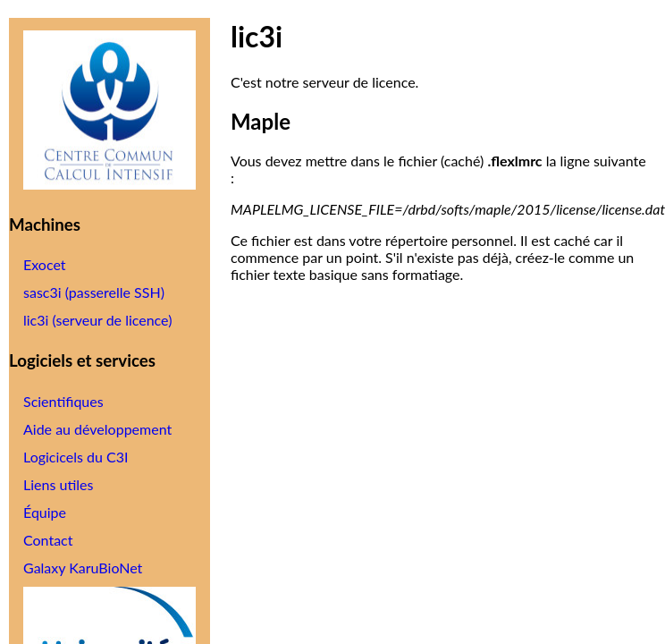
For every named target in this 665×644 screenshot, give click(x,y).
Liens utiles (58, 484)
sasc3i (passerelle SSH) (94, 292)
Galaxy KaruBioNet (83, 568)
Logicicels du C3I (76, 457)
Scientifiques (63, 401)
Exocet (45, 264)
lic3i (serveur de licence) (97, 320)
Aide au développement (97, 429)
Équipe (45, 512)
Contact (48, 540)
